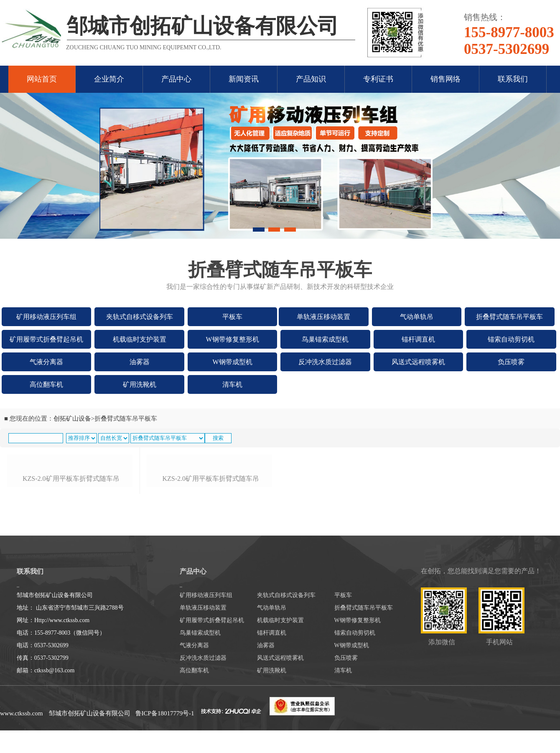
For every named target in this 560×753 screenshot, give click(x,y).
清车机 (232, 384)
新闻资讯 (244, 79)
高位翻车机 (46, 384)
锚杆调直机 (418, 339)
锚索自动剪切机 (511, 339)
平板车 (232, 317)
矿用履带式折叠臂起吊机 (46, 339)
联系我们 (513, 79)
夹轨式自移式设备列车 (140, 317)
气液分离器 (46, 362)
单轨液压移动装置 (323, 317)
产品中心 (176, 79)
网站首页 (42, 79)
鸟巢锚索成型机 (325, 339)
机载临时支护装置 (140, 339)
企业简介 (109, 79)
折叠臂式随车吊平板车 (509, 317)
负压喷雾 (511, 362)
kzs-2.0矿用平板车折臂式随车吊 (71, 564)
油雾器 (140, 362)
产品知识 (311, 79)
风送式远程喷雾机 (418, 362)
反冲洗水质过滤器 (325, 362)
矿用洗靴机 (140, 384)
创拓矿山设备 (72, 419)
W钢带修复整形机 (233, 339)
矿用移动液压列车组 (46, 317)
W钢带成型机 (233, 362)
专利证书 (378, 79)
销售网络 (445, 79)
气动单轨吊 (417, 317)
